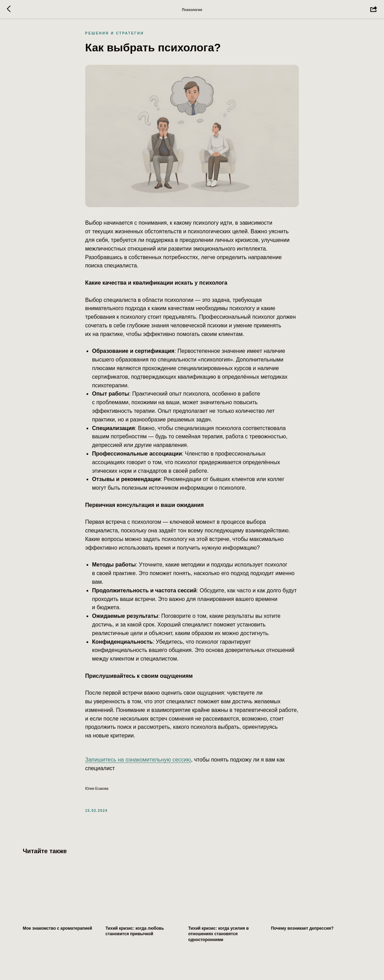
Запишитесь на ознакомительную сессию (138, 763)
